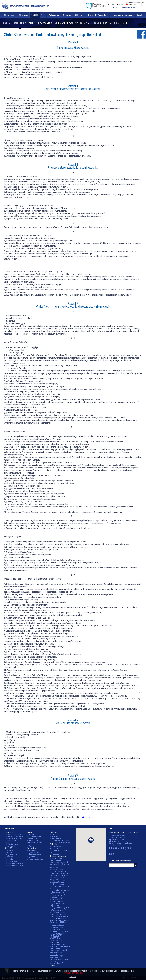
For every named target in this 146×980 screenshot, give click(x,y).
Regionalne (57, 838)
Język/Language (115, 4)
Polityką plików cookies (72, 973)
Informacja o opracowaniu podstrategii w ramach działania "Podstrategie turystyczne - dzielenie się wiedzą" (60, 863)
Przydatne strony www (61, 842)
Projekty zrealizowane (61, 840)
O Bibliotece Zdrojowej (56, 847)
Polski (131, 4)
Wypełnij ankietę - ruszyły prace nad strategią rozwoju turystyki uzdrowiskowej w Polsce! (60, 884)
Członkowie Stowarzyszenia (68, 23)
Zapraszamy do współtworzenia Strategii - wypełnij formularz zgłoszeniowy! (60, 928)
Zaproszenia (11, 840)
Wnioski (32, 846)
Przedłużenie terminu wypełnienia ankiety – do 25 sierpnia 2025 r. (60, 909)
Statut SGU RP (20, 23)
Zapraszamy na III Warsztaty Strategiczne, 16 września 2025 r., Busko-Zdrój (60, 921)
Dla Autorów (34, 858)
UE (53, 835)
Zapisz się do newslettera (120, 860)
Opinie (32, 844)
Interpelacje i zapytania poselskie (35, 841)
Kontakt (88, 23)
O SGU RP (7, 23)
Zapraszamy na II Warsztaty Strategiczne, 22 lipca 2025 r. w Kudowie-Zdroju (60, 895)
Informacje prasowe (14, 838)
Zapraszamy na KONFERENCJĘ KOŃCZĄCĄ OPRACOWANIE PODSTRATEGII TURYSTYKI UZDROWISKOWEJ (58, 939)
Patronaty (10, 842)
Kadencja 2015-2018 (15, 865)
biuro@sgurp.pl (115, 845)
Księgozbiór (57, 854)
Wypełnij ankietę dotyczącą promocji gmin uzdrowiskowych (59, 914)
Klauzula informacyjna (61, 890)
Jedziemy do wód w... (38, 860)
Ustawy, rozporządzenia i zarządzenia (34, 836)
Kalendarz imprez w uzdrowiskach (13, 845)
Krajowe (55, 836)
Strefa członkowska (124, 8)
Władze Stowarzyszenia (40, 23)
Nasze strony (100, 23)
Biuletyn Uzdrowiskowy (33, 851)
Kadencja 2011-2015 (118, 23)
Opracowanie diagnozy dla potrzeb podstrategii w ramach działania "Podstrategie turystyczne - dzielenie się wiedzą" (60, 874)
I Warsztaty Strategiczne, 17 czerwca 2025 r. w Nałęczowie (57, 902)
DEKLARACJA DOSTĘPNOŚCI (121, 848)
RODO (111, 854)
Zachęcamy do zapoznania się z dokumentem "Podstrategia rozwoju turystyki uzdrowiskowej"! (59, 958)
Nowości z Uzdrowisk (15, 836)
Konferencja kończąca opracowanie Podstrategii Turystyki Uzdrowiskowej (60, 949)
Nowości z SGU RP (13, 835)
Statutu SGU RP (87, 817)
